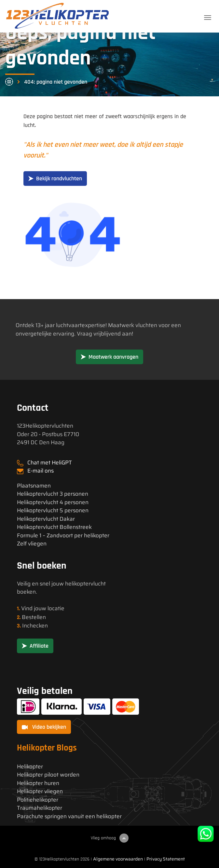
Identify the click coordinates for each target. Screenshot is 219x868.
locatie (56, 608)
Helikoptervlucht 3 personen (53, 494)
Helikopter (30, 767)
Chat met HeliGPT (50, 462)
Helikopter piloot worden (48, 775)
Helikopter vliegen (40, 791)
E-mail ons (41, 471)
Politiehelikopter (38, 800)
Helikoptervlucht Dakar (46, 519)
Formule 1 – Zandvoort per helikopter (63, 536)
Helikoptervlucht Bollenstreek (54, 527)
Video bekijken (44, 727)
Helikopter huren (38, 783)
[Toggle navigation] (208, 18)
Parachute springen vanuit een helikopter (69, 816)
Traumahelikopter (40, 808)
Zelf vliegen (32, 544)
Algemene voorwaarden (118, 859)
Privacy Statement (166, 859)
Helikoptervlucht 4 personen (53, 502)
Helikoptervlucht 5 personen (53, 510)
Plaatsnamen (34, 486)
